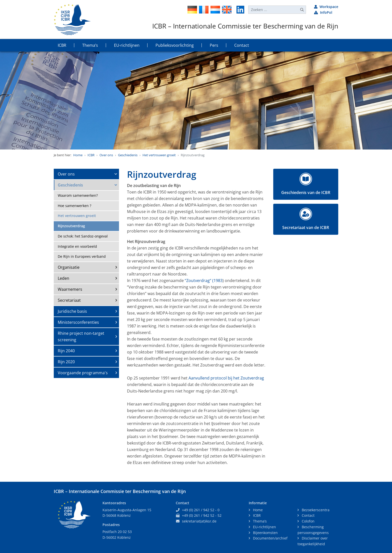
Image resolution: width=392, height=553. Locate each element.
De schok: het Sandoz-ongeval (83, 236)
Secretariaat (69, 300)
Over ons (106, 155)
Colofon (308, 521)
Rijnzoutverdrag (71, 226)
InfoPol (323, 12)
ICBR (91, 155)
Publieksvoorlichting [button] (175, 45)
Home (78, 155)
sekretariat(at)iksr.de (199, 521)
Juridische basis (72, 311)
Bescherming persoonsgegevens (313, 530)
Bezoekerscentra (315, 510)
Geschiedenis (128, 155)
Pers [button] (214, 45)
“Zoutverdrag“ (198, 280)
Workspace (326, 7)
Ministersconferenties (78, 322)
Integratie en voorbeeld (77, 246)
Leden (63, 278)
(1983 (217, 280)
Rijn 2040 (66, 351)
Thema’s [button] (90, 45)
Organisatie (69, 267)
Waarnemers (70, 289)
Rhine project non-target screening (81, 336)
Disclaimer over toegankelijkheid (313, 541)
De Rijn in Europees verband (82, 256)
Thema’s (259, 521)
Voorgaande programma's (83, 373)
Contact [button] (242, 45)
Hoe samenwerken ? (74, 206)
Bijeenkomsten (265, 533)
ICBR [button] (62, 45)
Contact (308, 515)
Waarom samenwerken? (78, 195)
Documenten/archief (270, 538)
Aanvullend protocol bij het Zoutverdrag (226, 378)
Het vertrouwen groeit (159, 155)
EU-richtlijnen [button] (127, 45)
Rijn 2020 (66, 362)
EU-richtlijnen (264, 527)
